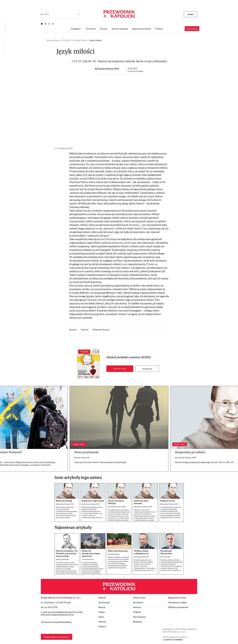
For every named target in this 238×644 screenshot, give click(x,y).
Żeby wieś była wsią (118, 551)
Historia (102, 622)
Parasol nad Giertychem (166, 552)
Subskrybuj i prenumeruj (56, 637)
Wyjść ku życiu (168, 501)
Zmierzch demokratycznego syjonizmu (91, 553)
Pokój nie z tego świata (93, 501)
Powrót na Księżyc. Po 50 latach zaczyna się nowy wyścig (67, 553)
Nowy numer (139, 598)
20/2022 (146, 357)
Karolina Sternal (114, 554)
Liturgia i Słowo (80, 40)
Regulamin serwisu (177, 598)
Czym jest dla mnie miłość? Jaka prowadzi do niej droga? (100, 462)
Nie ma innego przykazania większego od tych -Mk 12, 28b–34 (204, 462)
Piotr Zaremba (165, 557)
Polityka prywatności (178, 607)
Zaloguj (190, 14)
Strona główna (53, 40)
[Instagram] (53, 24)
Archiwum (147, 369)
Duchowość (104, 602)
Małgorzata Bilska (62, 559)
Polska (102, 612)
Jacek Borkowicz (88, 559)
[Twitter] (49, 24)
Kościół (102, 598)
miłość (74, 330)
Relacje (102, 607)
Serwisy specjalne (120, 29)
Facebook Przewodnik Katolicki (56, 622)
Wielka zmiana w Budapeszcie (141, 552)
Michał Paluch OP (82, 457)
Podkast (159, 29)
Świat (101, 617)
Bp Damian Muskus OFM (107, 69)
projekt (173, 639)
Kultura (102, 626)
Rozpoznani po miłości (190, 452)
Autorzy (104, 29)
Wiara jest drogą (64, 501)
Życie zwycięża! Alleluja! (116, 502)
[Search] (41, 14)
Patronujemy (139, 617)
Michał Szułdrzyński (141, 557)
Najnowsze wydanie (142, 29)
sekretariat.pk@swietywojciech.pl (57, 615)
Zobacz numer (120, 369)
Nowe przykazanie (86, 452)
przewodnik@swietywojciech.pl (63, 612)
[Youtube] (42, 24)
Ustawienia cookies (177, 602)
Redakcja (137, 622)
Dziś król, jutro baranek (141, 502)
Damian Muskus (102, 330)
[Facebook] (46, 24)
